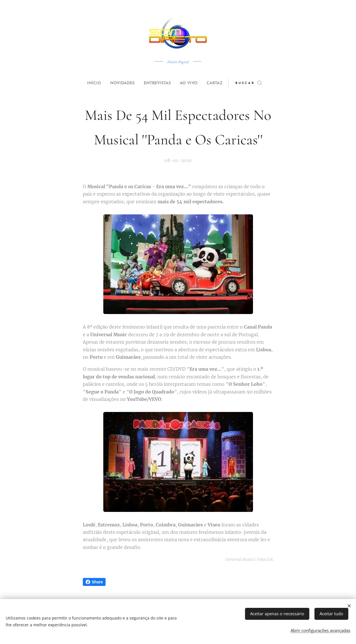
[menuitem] (87, 83)
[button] (259, 83)
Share (94, 582)
